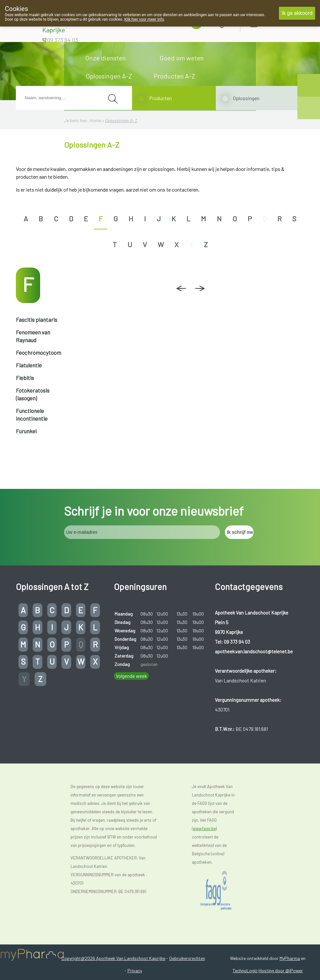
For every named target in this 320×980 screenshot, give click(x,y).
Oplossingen (246, 98)
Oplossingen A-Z (109, 76)
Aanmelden (277, 22)
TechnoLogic (245, 970)
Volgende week (131, 676)
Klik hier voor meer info (144, 19)
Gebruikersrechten (187, 958)
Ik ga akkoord (297, 13)
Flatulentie (29, 365)
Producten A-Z (174, 76)
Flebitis (25, 378)
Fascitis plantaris (37, 320)
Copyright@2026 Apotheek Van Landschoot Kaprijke (113, 958)
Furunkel (26, 431)
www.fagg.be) (205, 828)
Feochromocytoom (39, 353)
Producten (160, 98)
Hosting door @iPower (281, 970)
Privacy (135, 970)
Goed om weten (182, 58)
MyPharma (290, 958)
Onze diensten (105, 58)
